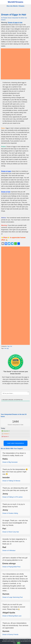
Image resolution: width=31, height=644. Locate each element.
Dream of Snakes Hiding (10, 513)
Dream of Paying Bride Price (11, 567)
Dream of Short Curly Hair (11, 532)
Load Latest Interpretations (15, 443)
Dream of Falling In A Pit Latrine (12, 497)
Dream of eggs (6, 171)
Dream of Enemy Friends (10, 634)
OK (19, 643)
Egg (8, 346)
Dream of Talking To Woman (11, 481)
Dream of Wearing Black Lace (12, 616)
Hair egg (6, 348)
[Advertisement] (15, 64)
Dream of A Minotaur (9, 550)
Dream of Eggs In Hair (14, 15)
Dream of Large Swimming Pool (13, 597)
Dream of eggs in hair (15, 23)
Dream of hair (6, 192)
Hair (11, 346)
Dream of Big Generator (10, 462)
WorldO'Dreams (15, 2)
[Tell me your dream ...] (15, 393)
